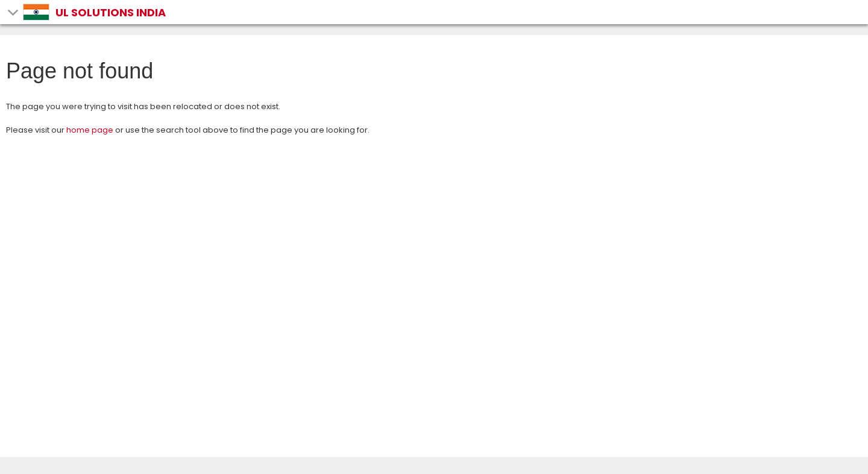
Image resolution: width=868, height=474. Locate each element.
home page (90, 130)
